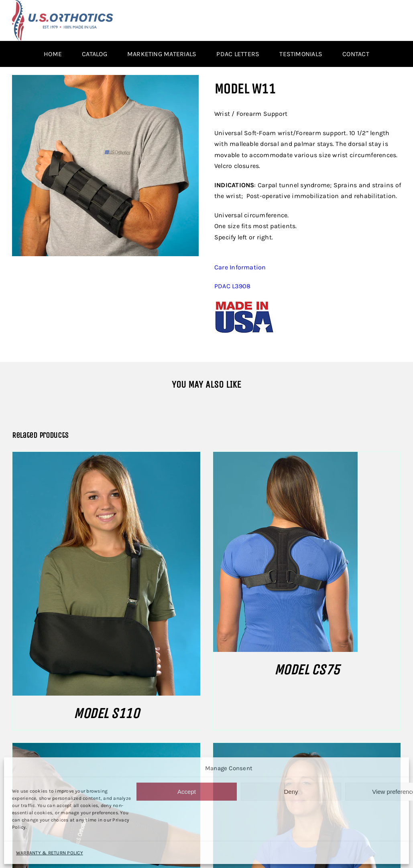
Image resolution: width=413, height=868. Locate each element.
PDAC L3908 (232, 286)
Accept (187, 792)
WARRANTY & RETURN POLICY (50, 853)
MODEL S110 (106, 713)
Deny (291, 792)
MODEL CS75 (307, 670)
